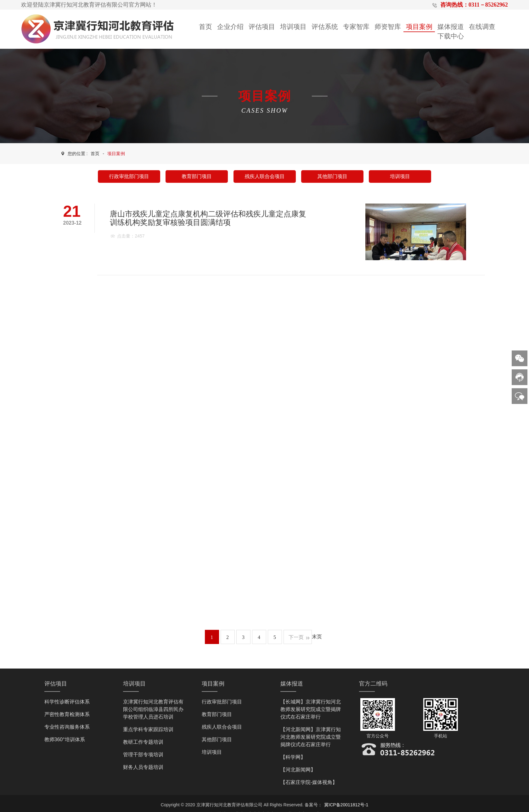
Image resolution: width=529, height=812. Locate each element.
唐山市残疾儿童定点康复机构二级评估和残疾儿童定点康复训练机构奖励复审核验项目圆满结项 (208, 218)
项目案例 (419, 27)
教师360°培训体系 (65, 739)
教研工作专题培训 (143, 742)
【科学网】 (293, 757)
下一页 (296, 637)
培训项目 (293, 27)
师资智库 (388, 27)
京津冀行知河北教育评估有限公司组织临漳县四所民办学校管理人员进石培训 (153, 709)
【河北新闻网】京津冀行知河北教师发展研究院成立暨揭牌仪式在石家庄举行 (311, 737)
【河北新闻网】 (298, 770)
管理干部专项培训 (143, 755)
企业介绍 (230, 27)
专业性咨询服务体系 (67, 727)
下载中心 (451, 36)
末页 (317, 637)
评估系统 (325, 27)
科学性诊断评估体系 (67, 702)
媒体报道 (451, 27)
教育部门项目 (197, 176)
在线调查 (482, 27)
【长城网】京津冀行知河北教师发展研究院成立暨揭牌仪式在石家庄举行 (311, 709)
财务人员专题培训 (143, 767)
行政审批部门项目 (129, 176)
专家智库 (356, 27)
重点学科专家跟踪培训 (148, 729)
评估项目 (262, 27)
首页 (205, 27)
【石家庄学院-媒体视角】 (309, 782)
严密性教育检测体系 (67, 714)
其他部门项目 (332, 176)
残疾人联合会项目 (264, 176)
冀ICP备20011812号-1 (346, 805)
